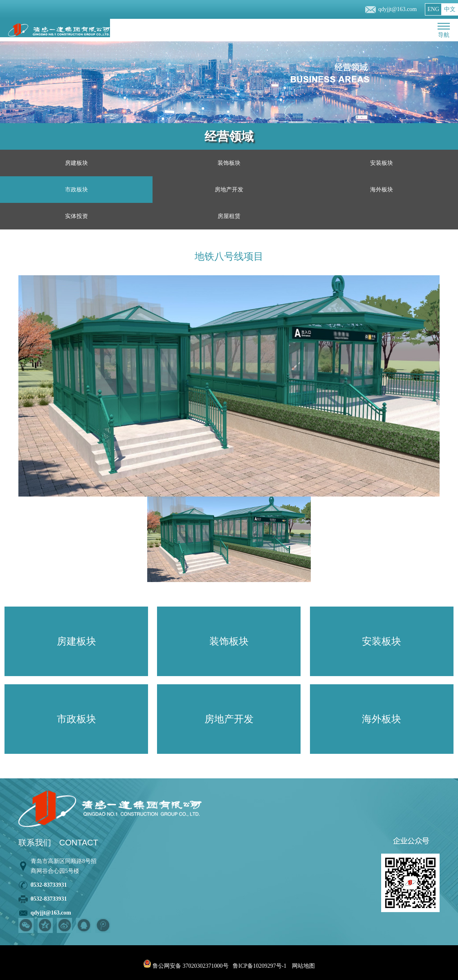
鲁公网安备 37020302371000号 (186, 966)
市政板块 (76, 190)
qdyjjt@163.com (397, 9)
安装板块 (382, 163)
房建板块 (76, 163)
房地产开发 (229, 190)
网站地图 (303, 966)
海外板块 (382, 190)
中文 (450, 9)
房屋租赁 (229, 216)
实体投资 (76, 216)
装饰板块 (229, 163)
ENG (433, 9)
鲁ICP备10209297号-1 (259, 966)
